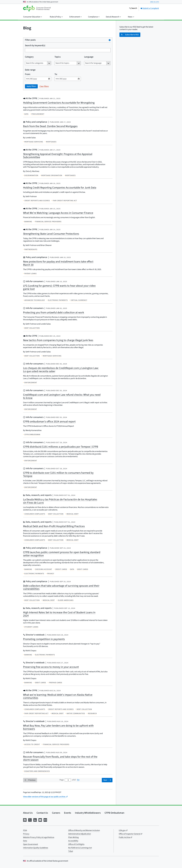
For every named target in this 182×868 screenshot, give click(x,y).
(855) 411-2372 (155, 2)
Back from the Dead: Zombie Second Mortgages (50, 126)
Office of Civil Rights (76, 844)
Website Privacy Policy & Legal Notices (39, 837)
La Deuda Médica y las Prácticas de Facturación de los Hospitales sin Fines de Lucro (60, 501)
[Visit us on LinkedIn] (35, 820)
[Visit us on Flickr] (45, 820)
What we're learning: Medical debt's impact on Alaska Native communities (58, 696)
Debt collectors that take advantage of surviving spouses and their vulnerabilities (61, 587)
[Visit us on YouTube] (40, 820)
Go (78, 780)
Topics (58, 57)
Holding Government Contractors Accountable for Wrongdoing (59, 103)
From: (28, 74)
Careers (56, 813)
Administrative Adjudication (80, 834)
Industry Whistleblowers (88, 813)
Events (68, 813)
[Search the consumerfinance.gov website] (133, 8)
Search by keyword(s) (35, 46)
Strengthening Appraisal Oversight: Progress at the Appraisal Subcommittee (58, 156)
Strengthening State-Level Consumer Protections (51, 234)
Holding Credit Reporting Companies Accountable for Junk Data (60, 188)
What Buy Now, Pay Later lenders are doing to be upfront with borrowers (58, 727)
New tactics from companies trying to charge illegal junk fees (58, 340)
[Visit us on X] (30, 820)
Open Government (31, 844)
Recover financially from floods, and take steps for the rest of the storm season (60, 758)
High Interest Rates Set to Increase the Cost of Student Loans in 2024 (59, 614)
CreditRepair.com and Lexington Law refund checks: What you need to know (62, 396)
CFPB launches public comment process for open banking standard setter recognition (62, 554)
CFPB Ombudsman (114, 813)
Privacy (26, 834)
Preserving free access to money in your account (51, 667)
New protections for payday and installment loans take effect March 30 (58, 263)
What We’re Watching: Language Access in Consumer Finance (58, 213)
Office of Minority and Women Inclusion (84, 830)
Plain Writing (73, 837)
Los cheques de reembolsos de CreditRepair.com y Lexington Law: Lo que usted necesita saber (61, 370)
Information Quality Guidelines (36, 848)
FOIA (25, 830)
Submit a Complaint (150, 8)
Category (29, 57)
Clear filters (44, 86)
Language (89, 57)
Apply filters (31, 86)
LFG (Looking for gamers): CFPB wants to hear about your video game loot (59, 287)
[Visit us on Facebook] (25, 820)
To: (56, 74)
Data (25, 841)
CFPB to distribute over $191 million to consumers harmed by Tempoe (58, 474)
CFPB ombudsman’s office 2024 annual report (49, 422)
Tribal (71, 851)
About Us (28, 813)
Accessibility (73, 841)
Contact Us (42, 813)
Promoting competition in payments (44, 639)
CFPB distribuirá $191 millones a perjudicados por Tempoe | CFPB (61, 447)
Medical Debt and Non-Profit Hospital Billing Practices (54, 526)
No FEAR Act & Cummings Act (80, 848)
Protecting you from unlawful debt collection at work (54, 313)
